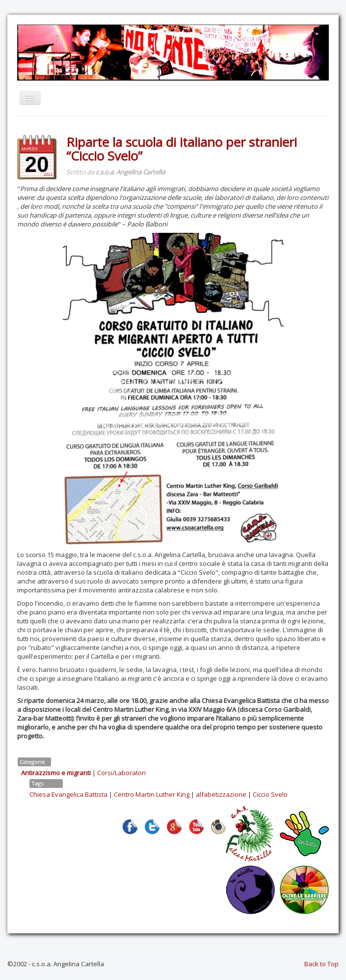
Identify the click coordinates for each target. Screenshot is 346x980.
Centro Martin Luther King (152, 794)
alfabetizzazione (221, 794)
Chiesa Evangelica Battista (68, 794)
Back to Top (321, 964)
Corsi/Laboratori (121, 773)
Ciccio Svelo (270, 794)
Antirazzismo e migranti (56, 773)
